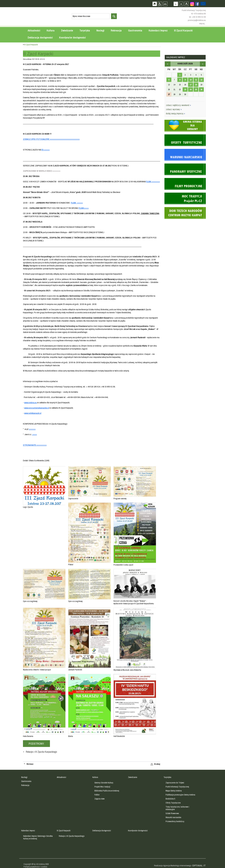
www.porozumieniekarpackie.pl (37, 408)
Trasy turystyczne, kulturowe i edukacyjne (177, 808)
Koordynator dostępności (72, 38)
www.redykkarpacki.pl (33, 413)
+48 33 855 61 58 (199, 17)
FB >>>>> (45, 150)
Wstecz (30, 764)
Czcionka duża (186, 4)
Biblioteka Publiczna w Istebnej (107, 791)
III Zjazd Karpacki (183, 30)
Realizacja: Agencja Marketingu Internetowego (173, 866)
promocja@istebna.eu (197, 20)
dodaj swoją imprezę (175, 113)
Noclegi (100, 30)
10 (191, 80)
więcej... (203, 23)
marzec (168, 64)
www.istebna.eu (31, 403)
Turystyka (85, 30)
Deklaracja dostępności (40, 38)
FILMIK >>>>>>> (153, 182)
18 (196, 85)
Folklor (97, 795)
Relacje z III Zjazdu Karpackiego (41, 752)
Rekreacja (116, 30)
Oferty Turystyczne (173, 803)
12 (201, 80)
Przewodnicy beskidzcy (175, 821)
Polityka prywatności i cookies (35, 867)
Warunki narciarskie (173, 817)
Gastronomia (135, 30)
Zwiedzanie (67, 30)
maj (203, 64)
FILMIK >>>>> (77, 203)
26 (201, 89)
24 (191, 89)
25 (196, 89)
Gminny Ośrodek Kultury (104, 783)
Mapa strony (165, 4)
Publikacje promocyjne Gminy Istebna (180, 795)
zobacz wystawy (174, 109)
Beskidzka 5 (170, 799)
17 (191, 85)
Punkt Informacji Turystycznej (177, 787)
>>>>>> (32, 429)
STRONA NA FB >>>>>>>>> (35, 445)
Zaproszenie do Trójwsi (175, 783)
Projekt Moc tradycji (102, 787)
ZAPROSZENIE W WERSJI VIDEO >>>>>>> (42, 171)
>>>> (34, 434)
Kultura (51, 30)
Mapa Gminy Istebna (174, 791)
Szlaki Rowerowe (172, 813)
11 (196, 80)
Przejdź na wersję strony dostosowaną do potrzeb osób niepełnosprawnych (160, 4)
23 (185, 89)
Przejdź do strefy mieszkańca (3, 54)
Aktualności (34, 30)
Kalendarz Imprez (158, 30)
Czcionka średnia (181, 4)
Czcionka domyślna (176, 4)
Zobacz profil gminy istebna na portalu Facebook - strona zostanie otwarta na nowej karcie (197, 4)
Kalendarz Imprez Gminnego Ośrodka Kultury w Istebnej (38, 837)
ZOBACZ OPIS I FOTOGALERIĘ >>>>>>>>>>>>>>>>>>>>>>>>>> (51, 139)
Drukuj (157, 764)
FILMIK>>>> (84, 208)
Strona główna (155, 4)
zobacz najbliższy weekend (178, 105)
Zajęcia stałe (100, 799)
